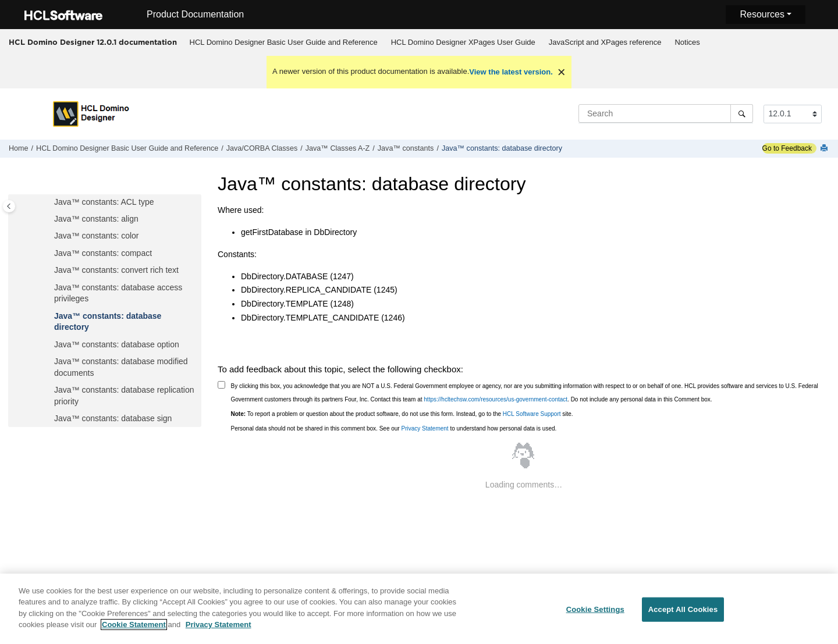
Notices (687, 42)
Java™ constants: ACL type (104, 202)
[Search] (742, 113)
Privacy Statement (425, 428)
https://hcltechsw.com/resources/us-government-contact (496, 399)
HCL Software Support (532, 414)
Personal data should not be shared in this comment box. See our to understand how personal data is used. (394, 428)
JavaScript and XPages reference (605, 42)
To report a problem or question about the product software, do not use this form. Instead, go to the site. (402, 414)
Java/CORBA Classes (262, 148)
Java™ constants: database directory (502, 148)
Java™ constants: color (97, 236)
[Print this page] (825, 149)
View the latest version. (511, 72)
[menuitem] (283, 42)
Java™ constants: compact (103, 253)
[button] (49, 202)
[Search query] (666, 113)
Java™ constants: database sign (113, 418)
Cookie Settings (595, 616)
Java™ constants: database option (117, 344)
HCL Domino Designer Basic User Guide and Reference (284, 42)
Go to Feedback (787, 148)
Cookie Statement (134, 631)
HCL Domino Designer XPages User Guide (463, 42)
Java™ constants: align (96, 219)
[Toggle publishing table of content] (9, 206)
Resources (762, 14)
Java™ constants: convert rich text (116, 270)
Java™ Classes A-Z (338, 148)
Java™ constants (406, 148)
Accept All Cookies (683, 616)
